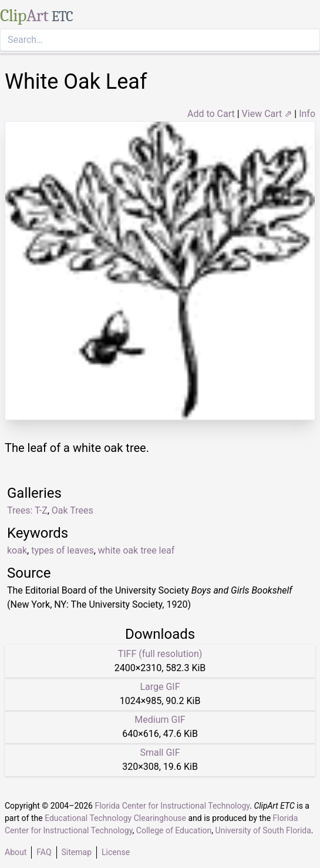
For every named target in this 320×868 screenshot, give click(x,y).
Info (307, 114)
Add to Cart (211, 114)
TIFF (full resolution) (160, 654)
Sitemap (77, 852)
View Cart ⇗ (267, 114)
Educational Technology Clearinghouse (115, 818)
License (116, 852)
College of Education (174, 830)
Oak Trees (73, 510)
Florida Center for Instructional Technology (172, 806)
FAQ (44, 852)
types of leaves (63, 550)
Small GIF (160, 753)
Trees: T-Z (27, 510)
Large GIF (160, 687)
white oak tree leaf (136, 550)
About (16, 852)
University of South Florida (263, 830)
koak (17, 550)
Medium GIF (160, 720)
